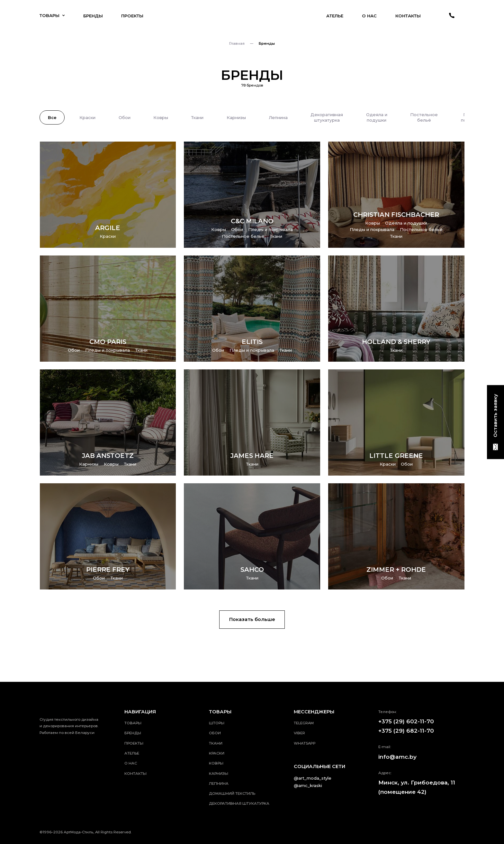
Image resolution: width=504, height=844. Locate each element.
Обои (215, 733)
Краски (217, 753)
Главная (237, 43)
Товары (52, 15)
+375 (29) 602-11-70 (406, 721)
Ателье (335, 16)
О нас (369, 16)
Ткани (216, 743)
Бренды (93, 16)
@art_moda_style (313, 778)
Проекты (132, 16)
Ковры (216, 763)
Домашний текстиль (232, 793)
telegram (304, 723)
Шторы (217, 723)
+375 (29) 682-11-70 (406, 731)
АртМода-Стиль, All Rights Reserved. (98, 832)
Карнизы (219, 774)
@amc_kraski (308, 785)
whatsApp (305, 743)
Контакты (408, 16)
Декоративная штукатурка (239, 803)
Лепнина (219, 784)
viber (299, 733)
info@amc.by (397, 757)
